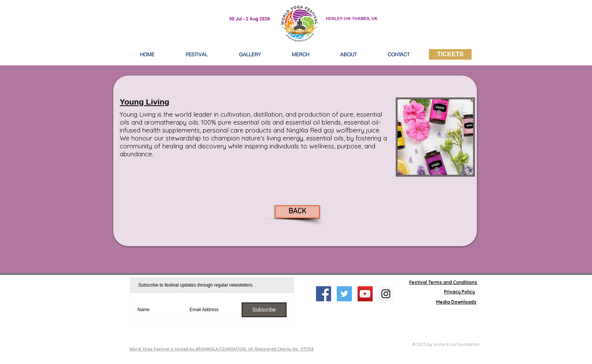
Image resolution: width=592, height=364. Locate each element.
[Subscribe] (264, 310)
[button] (348, 54)
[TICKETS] (450, 54)
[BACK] (297, 212)
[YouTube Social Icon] (365, 294)
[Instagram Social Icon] (386, 294)
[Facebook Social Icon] (324, 294)
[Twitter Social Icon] (344, 294)
